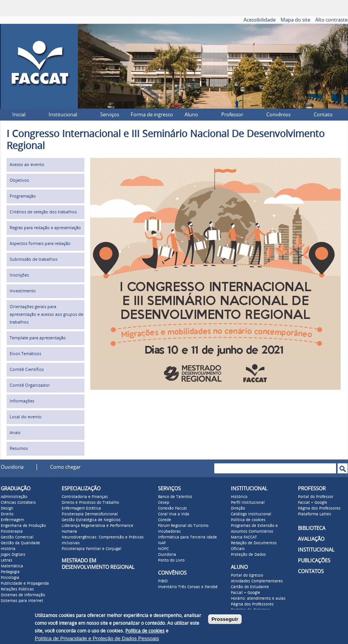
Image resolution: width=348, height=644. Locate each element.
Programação (23, 196)
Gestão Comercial (17, 537)
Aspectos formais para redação (40, 244)
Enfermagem (12, 520)
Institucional (63, 115)
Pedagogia (10, 572)
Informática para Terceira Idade (187, 537)
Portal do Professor (316, 497)
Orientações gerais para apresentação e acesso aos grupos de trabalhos (46, 314)
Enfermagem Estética (81, 508)
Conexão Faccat (172, 508)
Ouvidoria (12, 467)
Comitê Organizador (30, 385)
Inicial (19, 115)
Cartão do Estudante (250, 587)
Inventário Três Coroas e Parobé (188, 587)
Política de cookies (248, 520)
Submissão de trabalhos (34, 259)
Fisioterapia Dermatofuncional (90, 514)
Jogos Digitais (13, 555)
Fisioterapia (12, 532)
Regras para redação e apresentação (45, 228)
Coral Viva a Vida (174, 514)
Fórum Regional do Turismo (183, 526)
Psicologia (10, 578)
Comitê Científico (27, 370)
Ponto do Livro (171, 560)
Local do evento (26, 417)
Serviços (110, 115)
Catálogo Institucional (251, 514)
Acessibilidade (260, 20)
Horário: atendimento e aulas (258, 599)
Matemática (12, 566)
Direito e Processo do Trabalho (90, 503)
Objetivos (19, 180)
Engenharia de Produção (23, 526)
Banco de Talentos (175, 497)
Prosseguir (225, 619)
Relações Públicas (17, 589)
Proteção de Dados (248, 555)
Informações (22, 401)
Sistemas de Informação (23, 595)
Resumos (19, 449)
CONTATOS (311, 571)
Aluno (191, 115)
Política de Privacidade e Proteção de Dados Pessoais (97, 638)
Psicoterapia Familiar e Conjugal (92, 549)
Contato (323, 115)
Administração (14, 497)
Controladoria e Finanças (85, 497)
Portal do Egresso (247, 575)
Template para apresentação (38, 338)
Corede (165, 520)
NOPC (163, 549)
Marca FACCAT (244, 537)
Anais (15, 433)
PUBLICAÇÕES (314, 561)
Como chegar (65, 467)
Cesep (164, 503)
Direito (7, 514)
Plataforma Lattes (314, 514)
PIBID (163, 581)
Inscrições (19, 275)
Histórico (239, 497)
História (8, 549)
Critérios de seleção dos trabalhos (43, 212)
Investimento (23, 291)
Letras (7, 560)
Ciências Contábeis (18, 503)
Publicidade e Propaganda (25, 584)
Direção (238, 508)
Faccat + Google (245, 593)
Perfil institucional (248, 503)
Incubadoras (169, 532)
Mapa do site (295, 20)
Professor (232, 115)
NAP (162, 543)
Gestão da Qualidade (20, 543)
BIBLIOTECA (312, 528)
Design (7, 508)
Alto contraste (331, 20)
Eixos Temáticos (25, 354)
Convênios (278, 115)
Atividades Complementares (257, 581)
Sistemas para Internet (22, 601)
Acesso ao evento (27, 165)
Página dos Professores (252, 604)
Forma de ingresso (152, 115)
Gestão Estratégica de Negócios (91, 520)
